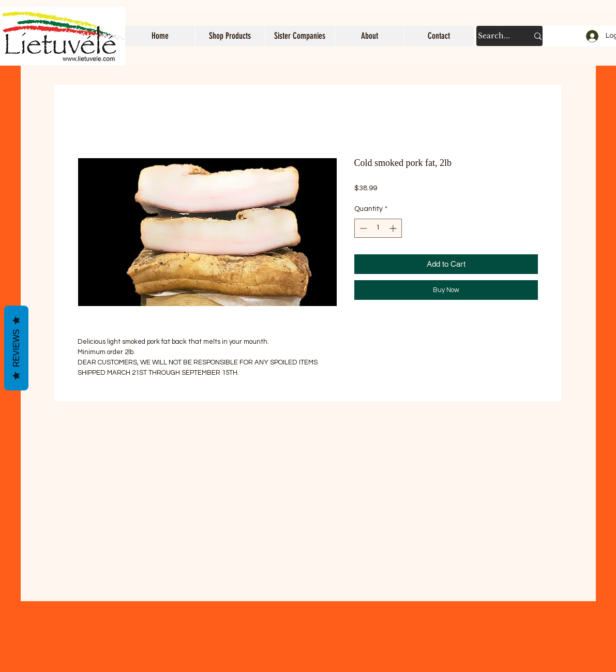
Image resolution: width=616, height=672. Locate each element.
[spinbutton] (378, 228)
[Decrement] (362, 228)
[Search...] (495, 36)
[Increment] (394, 228)
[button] (230, 36)
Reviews (16, 348)
